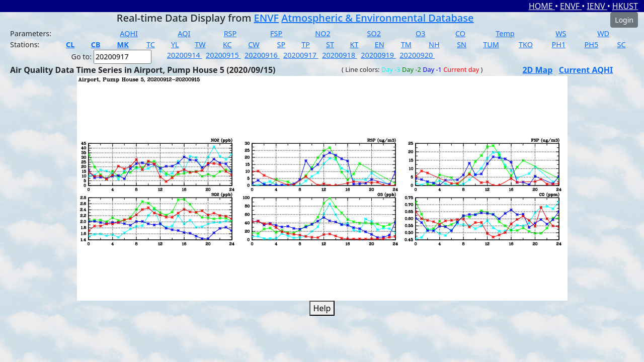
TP (306, 44)
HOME (542, 6)
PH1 (559, 44)
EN (380, 44)
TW (200, 44)
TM (406, 44)
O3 (420, 33)
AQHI (129, 33)
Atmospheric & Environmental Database (377, 18)
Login (624, 20)
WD (603, 33)
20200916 (262, 55)
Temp (505, 33)
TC (151, 44)
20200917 (301, 55)
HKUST (625, 6)
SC (622, 44)
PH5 (592, 44)
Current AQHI (586, 70)
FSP (276, 33)
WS (561, 33)
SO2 (374, 33)
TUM (491, 44)
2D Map (537, 70)
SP (281, 44)
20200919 (378, 55)
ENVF (571, 6)
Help (322, 308)
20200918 (340, 55)
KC (227, 44)
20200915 (223, 55)
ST (330, 44)
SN (462, 44)
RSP (230, 33)
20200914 (185, 55)
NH (434, 44)
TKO (526, 44)
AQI (184, 33)
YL (175, 44)
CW (254, 44)
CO (460, 33)
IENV (597, 6)
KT (354, 44)
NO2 (323, 33)
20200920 (417, 55)
